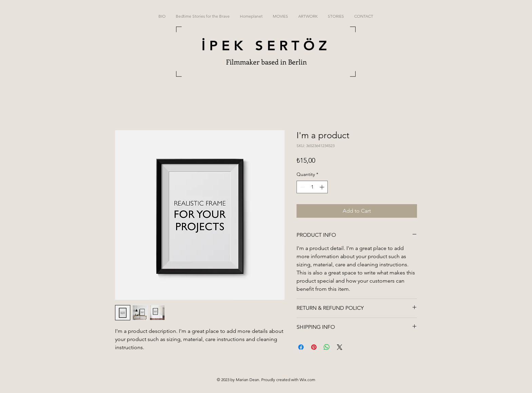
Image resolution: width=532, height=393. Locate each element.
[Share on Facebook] (301, 347)
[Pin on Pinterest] (314, 347)
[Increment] (322, 187)
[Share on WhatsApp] (327, 347)
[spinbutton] (312, 187)
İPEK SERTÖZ (266, 46)
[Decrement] (302, 187)
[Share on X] (340, 347)
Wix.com (307, 380)
